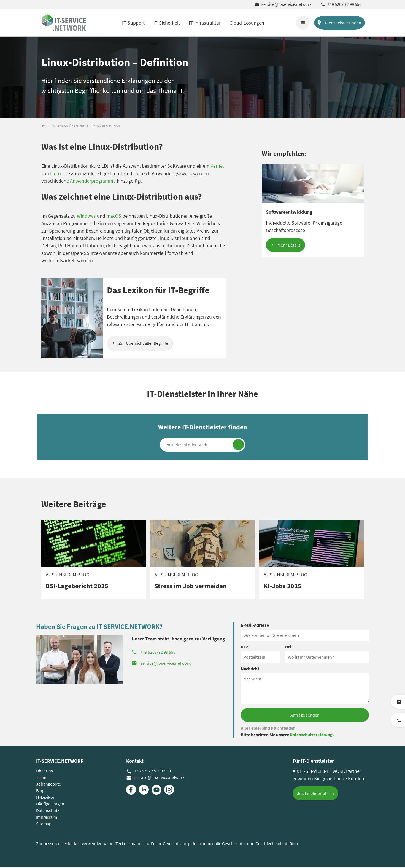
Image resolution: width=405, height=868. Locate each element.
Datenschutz (48, 812)
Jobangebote (48, 785)
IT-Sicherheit (167, 23)
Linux (56, 175)
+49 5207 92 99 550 (341, 4)
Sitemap (44, 825)
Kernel (217, 167)
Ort (288, 648)
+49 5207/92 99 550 (153, 653)
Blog (40, 792)
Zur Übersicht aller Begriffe (143, 344)
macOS (114, 217)
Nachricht (250, 670)
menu (303, 23)
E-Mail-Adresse (255, 626)
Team (41, 779)
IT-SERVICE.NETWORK (60, 762)
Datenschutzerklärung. (312, 736)
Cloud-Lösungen (247, 23)
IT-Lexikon (46, 798)
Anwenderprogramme (93, 182)
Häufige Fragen (50, 805)
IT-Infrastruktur (205, 23)
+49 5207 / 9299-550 (148, 772)
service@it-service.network (283, 4)
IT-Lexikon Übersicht (68, 127)
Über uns (44, 772)
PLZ (245, 648)
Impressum (47, 818)
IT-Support (133, 23)
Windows (86, 217)
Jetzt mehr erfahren (315, 795)
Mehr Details (289, 246)
